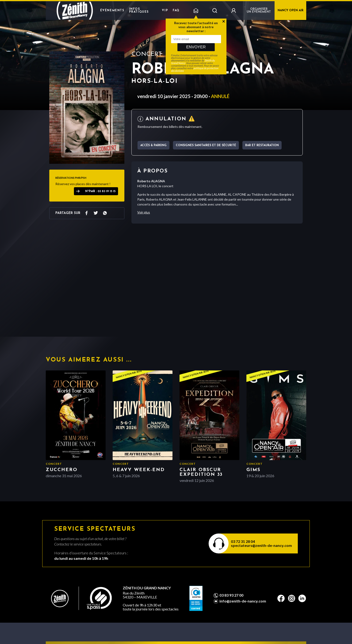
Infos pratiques (139, 11)
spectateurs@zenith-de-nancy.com (261, 545)
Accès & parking (153, 145)
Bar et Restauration (262, 145)
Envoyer (196, 47)
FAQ (176, 11)
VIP (165, 11)
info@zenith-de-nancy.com (243, 601)
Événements (112, 11)
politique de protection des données (195, 69)
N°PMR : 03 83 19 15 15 (100, 191)
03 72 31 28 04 (243, 541)
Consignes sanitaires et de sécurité (206, 145)
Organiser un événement (259, 11)
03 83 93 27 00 (231, 595)
